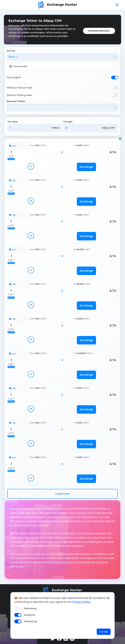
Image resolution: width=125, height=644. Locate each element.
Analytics (30, 615)
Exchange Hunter (58, 5)
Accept (104, 632)
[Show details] (31, 166)
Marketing (30, 621)
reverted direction (99, 31)
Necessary (30, 608)
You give (12, 122)
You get (68, 122)
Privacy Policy (81, 602)
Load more (63, 494)
